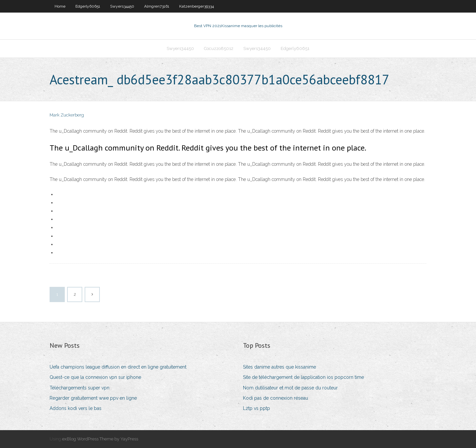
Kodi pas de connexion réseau (276, 398)
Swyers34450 (122, 6)
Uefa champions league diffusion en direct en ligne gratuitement (118, 367)
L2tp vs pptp (257, 408)
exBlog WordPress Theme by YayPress (100, 439)
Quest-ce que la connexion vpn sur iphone (95, 377)
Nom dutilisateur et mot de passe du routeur (290, 388)
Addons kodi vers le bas (76, 408)
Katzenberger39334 (197, 6)
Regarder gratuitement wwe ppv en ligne (93, 398)
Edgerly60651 (88, 6)
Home (60, 6)
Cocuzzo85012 (219, 48)
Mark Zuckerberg (67, 115)
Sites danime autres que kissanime (279, 367)
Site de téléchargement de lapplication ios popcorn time (303, 377)
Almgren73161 (157, 6)
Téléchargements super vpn (79, 388)
